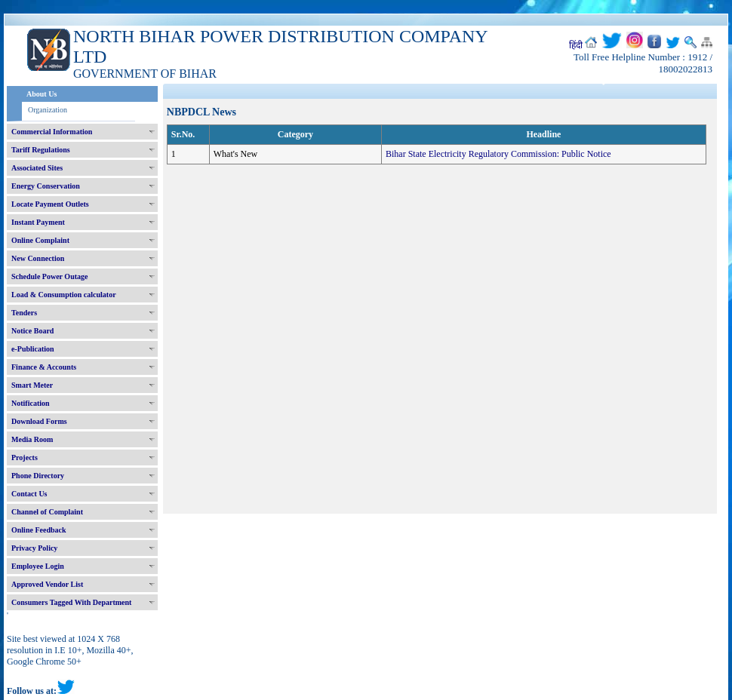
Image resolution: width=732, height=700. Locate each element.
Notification (31, 403)
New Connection (38, 258)
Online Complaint (40, 240)
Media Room (32, 439)
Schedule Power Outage (49, 276)
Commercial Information (52, 132)
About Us (42, 94)
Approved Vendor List (47, 584)
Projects (25, 457)
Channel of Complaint (47, 512)
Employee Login (38, 566)
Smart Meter (32, 385)
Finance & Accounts (44, 367)
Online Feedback (39, 530)
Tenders (24, 313)
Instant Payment (38, 222)
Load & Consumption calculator (64, 295)
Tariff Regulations (41, 150)
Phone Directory (38, 476)
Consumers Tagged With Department (71, 602)
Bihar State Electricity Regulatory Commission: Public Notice (498, 154)
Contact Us (29, 494)
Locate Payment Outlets (50, 204)
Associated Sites (37, 168)
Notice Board (32, 331)
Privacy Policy (34, 548)
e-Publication (33, 349)
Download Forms (39, 421)
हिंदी (576, 45)
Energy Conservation (46, 186)
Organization (48, 110)
